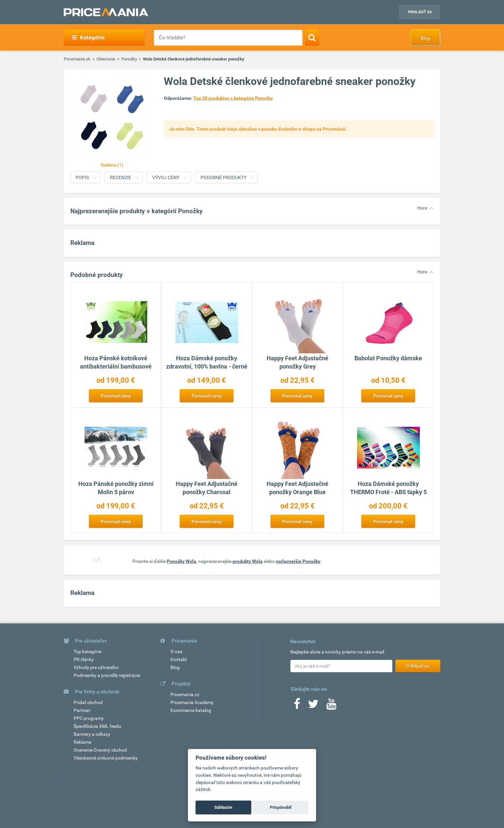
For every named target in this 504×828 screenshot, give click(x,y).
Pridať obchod (88, 702)
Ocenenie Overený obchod (100, 750)
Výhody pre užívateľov (96, 667)
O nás (176, 651)
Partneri (82, 710)
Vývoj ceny (166, 177)
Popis (82, 177)
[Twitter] (313, 706)
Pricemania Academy (192, 702)
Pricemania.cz (185, 694)
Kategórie (88, 37)
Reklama (83, 742)
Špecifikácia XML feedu (97, 726)
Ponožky (129, 59)
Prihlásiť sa (420, 12)
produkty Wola (248, 561)
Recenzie (121, 177)
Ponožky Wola (181, 561)
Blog (425, 38)
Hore (422, 208)
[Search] (312, 37)
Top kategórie (88, 651)
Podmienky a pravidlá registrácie (107, 675)
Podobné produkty (223, 177)
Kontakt (179, 659)
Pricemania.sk (77, 59)
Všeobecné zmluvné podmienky (106, 758)
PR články (84, 659)
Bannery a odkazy (92, 734)
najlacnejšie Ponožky (298, 561)
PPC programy (89, 718)
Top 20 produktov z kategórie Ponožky (233, 98)
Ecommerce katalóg (191, 710)
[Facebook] (297, 706)
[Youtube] (331, 706)
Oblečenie (106, 59)
